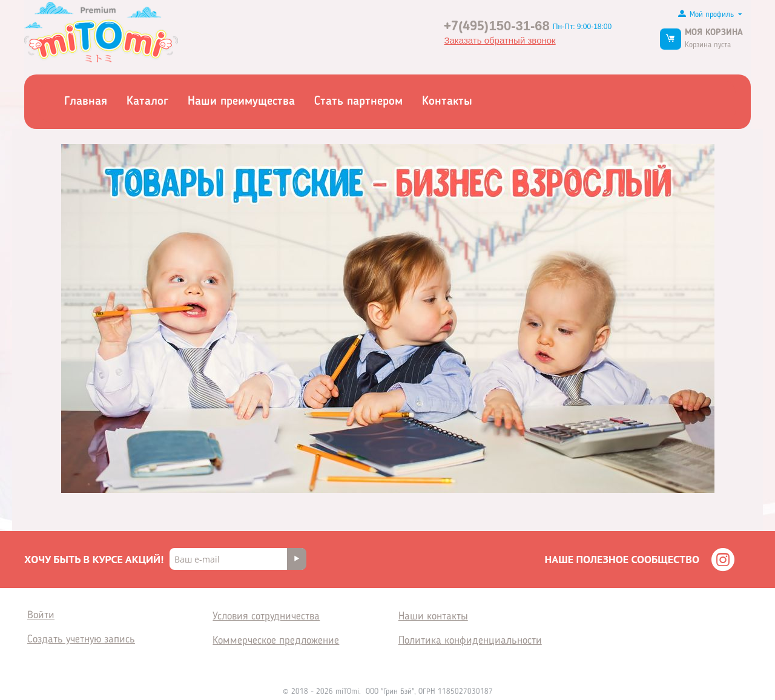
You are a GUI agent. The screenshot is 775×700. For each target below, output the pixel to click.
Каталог (147, 102)
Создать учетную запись (81, 639)
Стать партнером (358, 102)
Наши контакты (433, 616)
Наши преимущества (241, 102)
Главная (86, 102)
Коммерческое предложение (276, 641)
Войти (41, 615)
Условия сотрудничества (266, 616)
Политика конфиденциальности (470, 641)
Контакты (447, 102)
